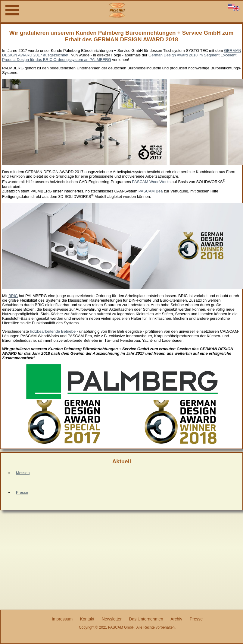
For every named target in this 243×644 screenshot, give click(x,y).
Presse (22, 492)
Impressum (62, 619)
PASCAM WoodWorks (151, 182)
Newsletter (112, 619)
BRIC (13, 296)
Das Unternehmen (146, 619)
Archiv (176, 619)
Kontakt (87, 619)
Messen (23, 473)
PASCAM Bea (151, 191)
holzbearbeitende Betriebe (53, 331)
